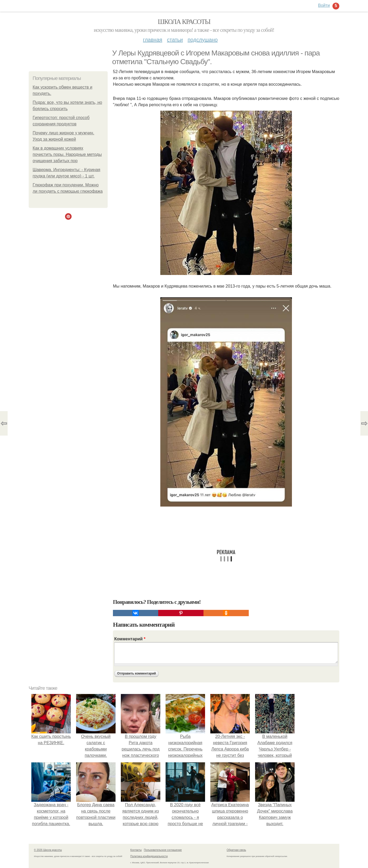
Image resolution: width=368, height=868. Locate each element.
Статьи (175, 40)
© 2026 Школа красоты (48, 850)
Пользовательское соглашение (163, 850)
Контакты (136, 850)
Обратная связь (236, 850)
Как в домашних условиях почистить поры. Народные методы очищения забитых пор (67, 154)
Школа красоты (184, 22)
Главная (153, 40)
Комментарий (130, 639)
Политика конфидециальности (149, 856)
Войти (324, 5)
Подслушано (203, 40)
